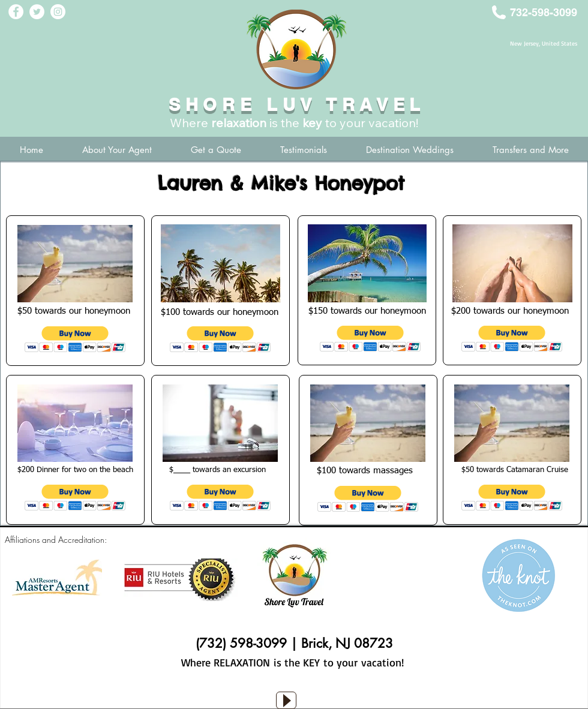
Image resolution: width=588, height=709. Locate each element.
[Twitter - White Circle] (37, 12)
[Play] (286, 700)
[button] (75, 339)
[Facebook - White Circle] (16, 12)
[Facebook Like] (297, 685)
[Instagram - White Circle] (58, 12)
